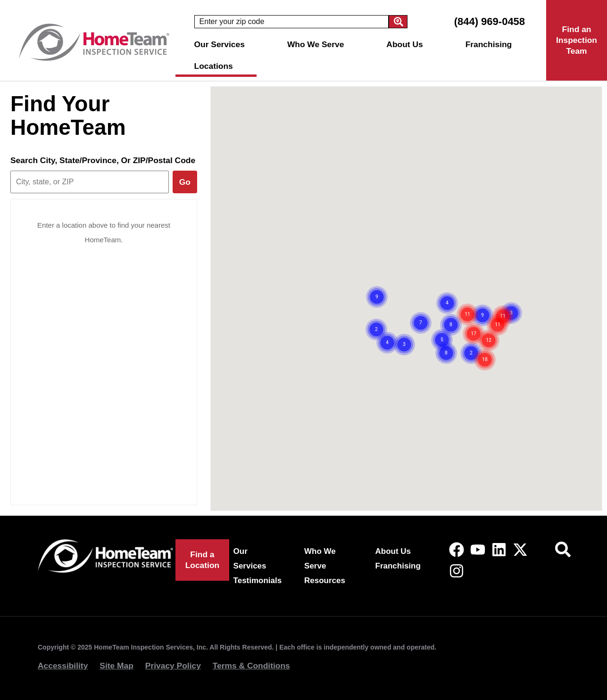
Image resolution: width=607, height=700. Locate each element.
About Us (407, 44)
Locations (216, 66)
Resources (325, 581)
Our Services (222, 44)
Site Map (116, 666)
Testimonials (258, 581)
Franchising (489, 44)
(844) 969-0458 (490, 21)
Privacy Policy (173, 666)
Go (185, 182)
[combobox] (291, 22)
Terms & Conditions (251, 666)
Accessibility (63, 666)
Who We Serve (318, 44)
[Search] (398, 22)
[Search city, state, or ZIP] (90, 182)
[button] (403, 310)
